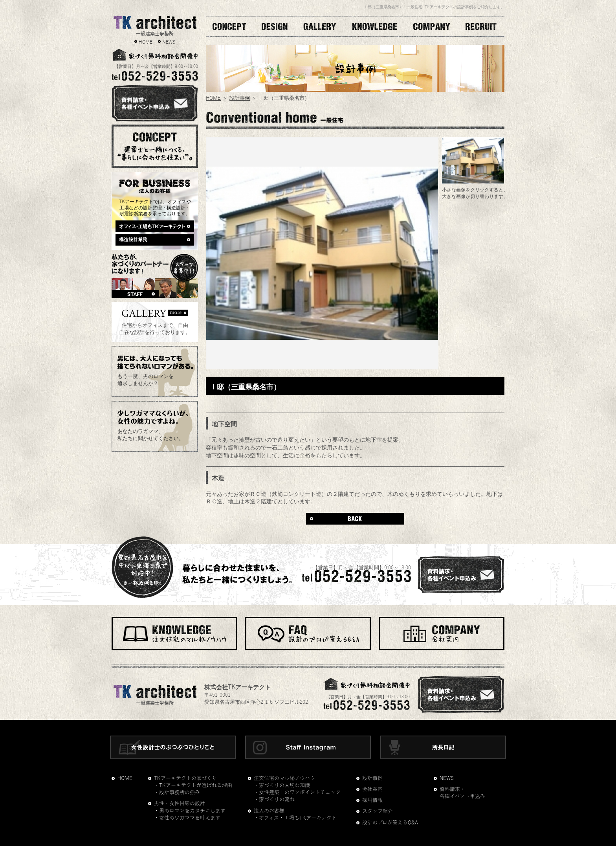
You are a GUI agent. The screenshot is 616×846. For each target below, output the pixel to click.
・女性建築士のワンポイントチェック (297, 793)
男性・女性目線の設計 (180, 804)
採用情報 (372, 800)
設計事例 (240, 97)
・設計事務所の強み (177, 793)
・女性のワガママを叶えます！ (190, 818)
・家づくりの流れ (274, 800)
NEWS (169, 41)
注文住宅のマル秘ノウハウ (284, 778)
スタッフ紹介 (378, 811)
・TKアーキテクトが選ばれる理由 (193, 785)
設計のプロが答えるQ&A (390, 823)
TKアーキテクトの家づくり (185, 778)
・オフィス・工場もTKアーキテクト (295, 818)
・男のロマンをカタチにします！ (192, 811)
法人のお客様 (269, 811)
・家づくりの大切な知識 (282, 785)
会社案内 (372, 789)
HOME (146, 41)
